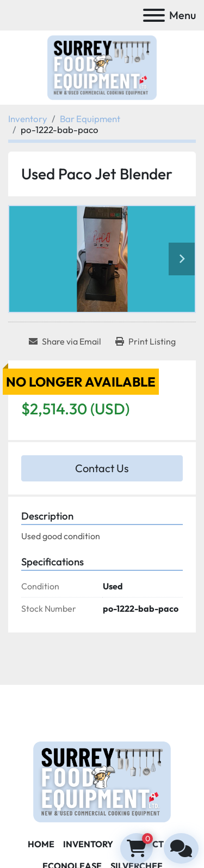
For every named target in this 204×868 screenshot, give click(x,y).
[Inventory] (28, 119)
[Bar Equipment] (90, 119)
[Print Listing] (146, 341)
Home (41, 844)
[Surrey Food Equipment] (102, 781)
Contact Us (102, 468)
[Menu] (154, 15)
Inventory (88, 844)
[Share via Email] (65, 341)
